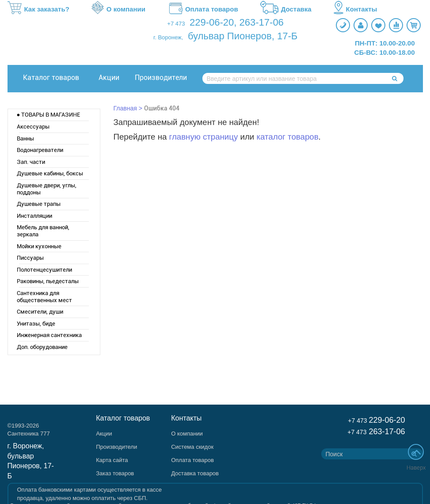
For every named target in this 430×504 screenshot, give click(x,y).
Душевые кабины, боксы (50, 173)
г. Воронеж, (168, 37)
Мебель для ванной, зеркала (43, 231)
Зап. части (31, 162)
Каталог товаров (51, 78)
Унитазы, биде (36, 324)
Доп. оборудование (42, 347)
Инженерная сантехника (49, 335)
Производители (161, 78)
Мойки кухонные (39, 246)
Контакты (356, 9)
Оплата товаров (203, 9)
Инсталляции (34, 216)
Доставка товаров (195, 473)
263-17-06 (262, 22)
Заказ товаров (115, 473)
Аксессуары (33, 127)
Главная (125, 108)
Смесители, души (40, 312)
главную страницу (204, 137)
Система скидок (192, 447)
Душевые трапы (39, 204)
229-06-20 (212, 22)
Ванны (25, 138)
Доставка (286, 9)
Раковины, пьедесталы (48, 281)
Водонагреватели (40, 150)
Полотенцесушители (44, 270)
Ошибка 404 (162, 108)
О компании (118, 9)
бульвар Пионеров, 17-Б (243, 36)
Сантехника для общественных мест (44, 297)
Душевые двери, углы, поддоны (47, 189)
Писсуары (30, 258)
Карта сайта (112, 460)
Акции (109, 78)
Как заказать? (38, 9)
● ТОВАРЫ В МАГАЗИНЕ (49, 115)
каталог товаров (287, 137)
